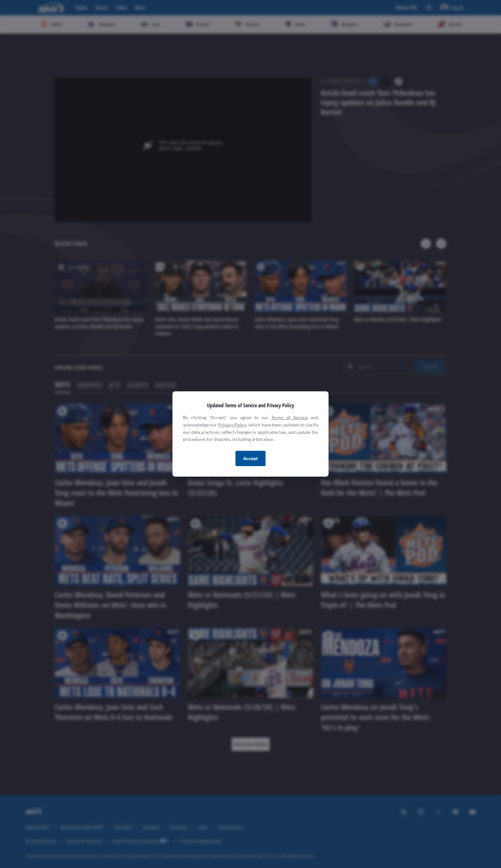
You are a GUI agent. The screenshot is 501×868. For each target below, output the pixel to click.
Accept (250, 458)
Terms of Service (290, 417)
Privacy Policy (232, 425)
